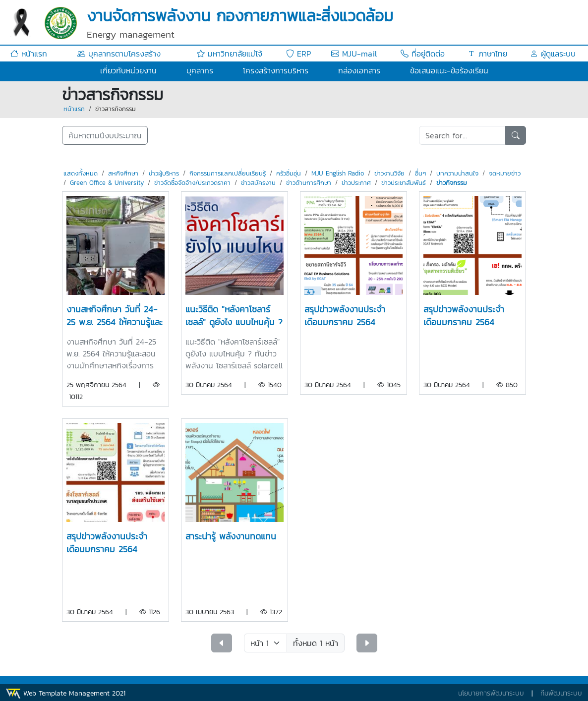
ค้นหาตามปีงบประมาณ (105, 135)
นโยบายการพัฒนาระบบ (491, 693)
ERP (298, 54)
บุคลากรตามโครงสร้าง (119, 54)
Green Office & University (107, 183)
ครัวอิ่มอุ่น (289, 173)
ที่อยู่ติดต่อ (423, 54)
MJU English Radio (338, 173)
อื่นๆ (420, 173)
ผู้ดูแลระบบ (553, 54)
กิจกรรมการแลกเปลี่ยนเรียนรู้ (228, 173)
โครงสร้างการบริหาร (276, 70)
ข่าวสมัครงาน (258, 183)
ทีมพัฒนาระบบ (561, 693)
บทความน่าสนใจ (457, 173)
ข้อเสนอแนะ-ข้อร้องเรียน (449, 70)
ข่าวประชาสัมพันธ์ (404, 183)
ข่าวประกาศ (356, 183)
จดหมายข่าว (505, 173)
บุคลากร (200, 70)
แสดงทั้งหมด (81, 173)
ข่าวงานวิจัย (389, 173)
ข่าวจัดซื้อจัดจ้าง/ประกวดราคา (192, 183)
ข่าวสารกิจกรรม (116, 109)
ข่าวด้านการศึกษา (309, 183)
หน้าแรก (29, 54)
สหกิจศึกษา (123, 173)
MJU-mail (354, 54)
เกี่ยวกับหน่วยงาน (128, 70)
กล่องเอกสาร (359, 70)
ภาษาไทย (487, 54)
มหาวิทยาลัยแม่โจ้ (230, 54)
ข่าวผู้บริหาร (164, 173)
